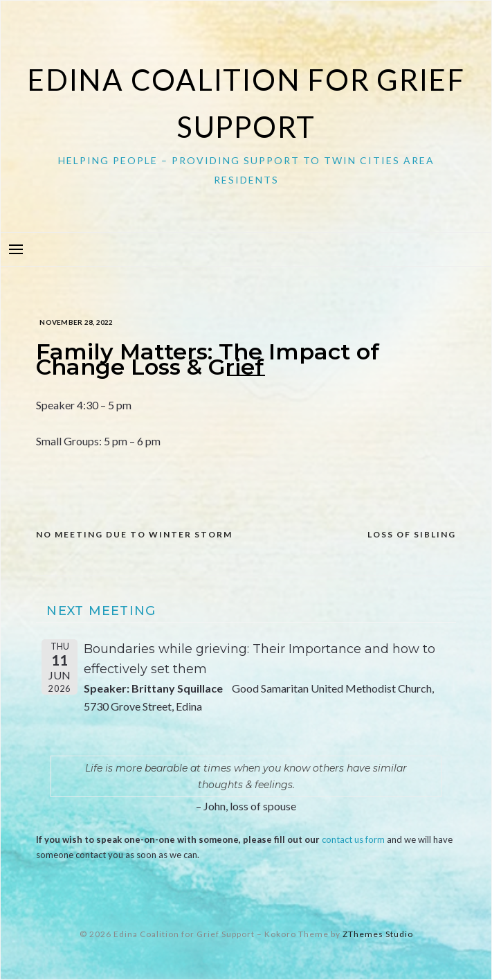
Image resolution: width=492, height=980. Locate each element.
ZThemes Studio (378, 934)
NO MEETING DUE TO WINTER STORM (134, 534)
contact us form (353, 839)
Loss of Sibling (412, 534)
